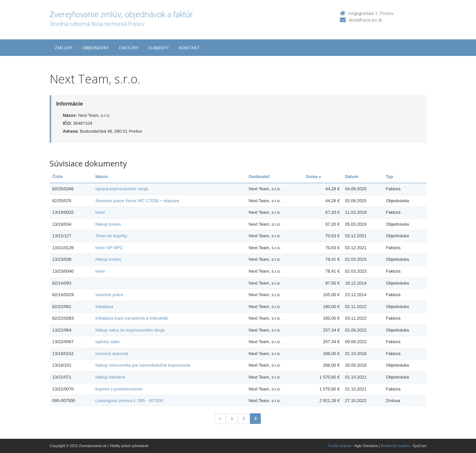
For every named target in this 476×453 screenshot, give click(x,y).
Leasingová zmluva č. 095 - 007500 (129, 401)
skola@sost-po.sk (365, 20)
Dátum (352, 177)
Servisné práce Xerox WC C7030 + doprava (137, 201)
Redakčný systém (395, 446)
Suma (313, 177)
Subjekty (159, 48)
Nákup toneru (108, 224)
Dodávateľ (259, 177)
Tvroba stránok (339, 446)
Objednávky (96, 48)
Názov (101, 177)
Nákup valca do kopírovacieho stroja (130, 330)
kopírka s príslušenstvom (119, 389)
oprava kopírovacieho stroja (122, 189)
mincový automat (111, 354)
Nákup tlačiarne (110, 377)
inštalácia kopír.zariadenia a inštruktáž (132, 318)
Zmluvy (63, 48)
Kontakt (189, 48)
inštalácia (104, 307)
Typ (390, 177)
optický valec (107, 342)
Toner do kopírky (111, 236)
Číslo (58, 177)
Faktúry (129, 48)
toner (100, 212)
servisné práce (109, 295)
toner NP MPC (109, 248)
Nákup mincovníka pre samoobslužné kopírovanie (143, 365)
